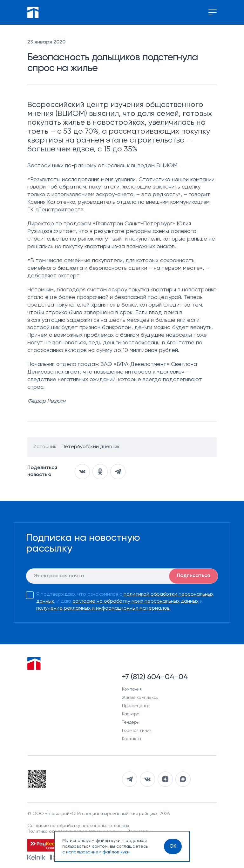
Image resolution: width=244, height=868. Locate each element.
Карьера (131, 714)
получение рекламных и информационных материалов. (103, 608)
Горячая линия (137, 731)
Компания (132, 689)
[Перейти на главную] (33, 12)
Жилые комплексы (140, 698)
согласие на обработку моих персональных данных (136, 601)
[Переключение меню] (213, 12)
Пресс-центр (136, 706)
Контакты (132, 739)
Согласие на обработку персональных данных (78, 826)
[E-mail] (122, 576)
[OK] (173, 846)
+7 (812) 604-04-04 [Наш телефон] (155, 677)
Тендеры (131, 722)
